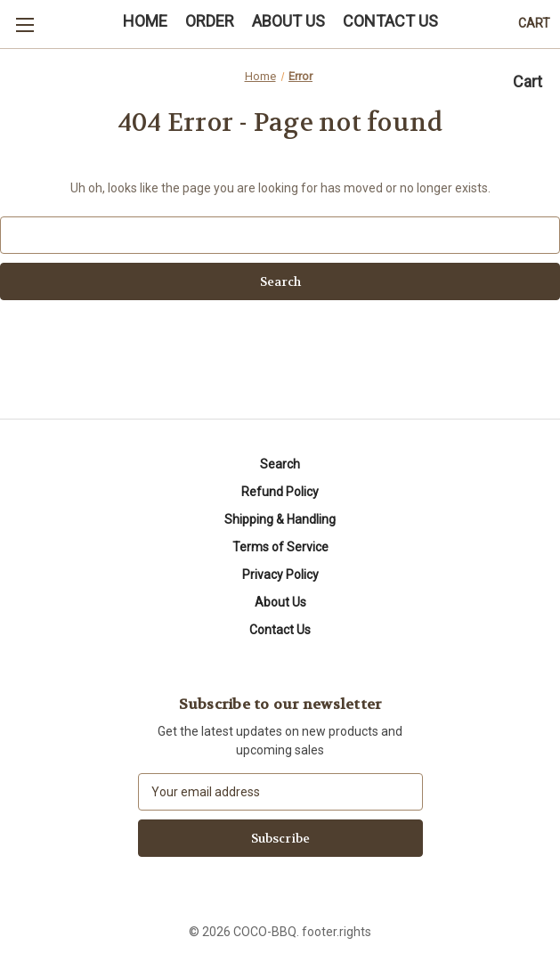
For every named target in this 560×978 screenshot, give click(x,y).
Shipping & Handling (280, 519)
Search (280, 464)
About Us (280, 602)
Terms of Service (280, 547)
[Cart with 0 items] (534, 24)
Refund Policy (280, 492)
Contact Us (280, 630)
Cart (528, 81)
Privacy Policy (280, 575)
